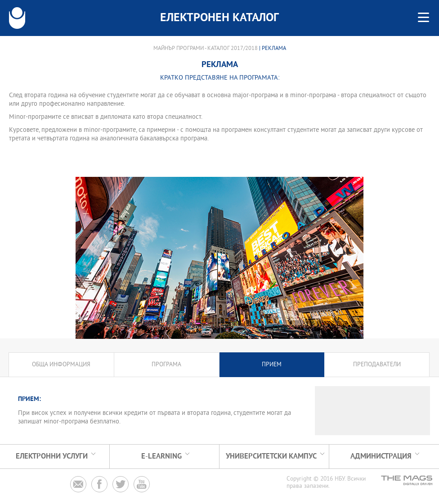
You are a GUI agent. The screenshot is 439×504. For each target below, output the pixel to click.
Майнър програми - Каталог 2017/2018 (206, 49)
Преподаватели (377, 365)
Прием (272, 365)
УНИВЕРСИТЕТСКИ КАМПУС (271, 457)
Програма (166, 365)
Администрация (381, 457)
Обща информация (61, 365)
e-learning (161, 457)
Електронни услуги (52, 457)
